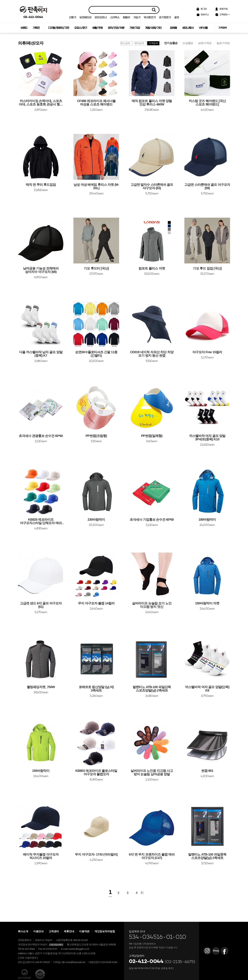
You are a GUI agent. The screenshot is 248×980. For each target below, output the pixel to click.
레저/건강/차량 (116, 28)
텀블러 (126, 17)
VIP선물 (203, 28)
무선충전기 (150, 17)
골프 (177, 17)
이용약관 (84, 931)
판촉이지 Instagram (207, 951)
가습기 (137, 17)
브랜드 (24, 28)
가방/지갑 (135, 28)
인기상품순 (171, 43)
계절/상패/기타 (153, 28)
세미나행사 (188, 28)
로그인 (204, 9)
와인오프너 (101, 17)
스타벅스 (115, 17)
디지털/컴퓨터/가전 (59, 28)
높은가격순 (223, 43)
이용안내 (38, 931)
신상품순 (188, 43)
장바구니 (205, 15)
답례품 (173, 28)
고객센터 (224, 15)
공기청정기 (165, 17)
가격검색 (222, 28)
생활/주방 (97, 28)
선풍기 (73, 17)
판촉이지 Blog (216, 951)
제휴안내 (69, 931)
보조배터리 (85, 17)
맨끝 (142, 893)
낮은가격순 (205, 43)
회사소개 (23, 931)
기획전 (36, 28)
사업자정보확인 (56, 945)
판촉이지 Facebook (225, 951)
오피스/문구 (81, 28)
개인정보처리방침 (105, 931)
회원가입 (224, 9)
